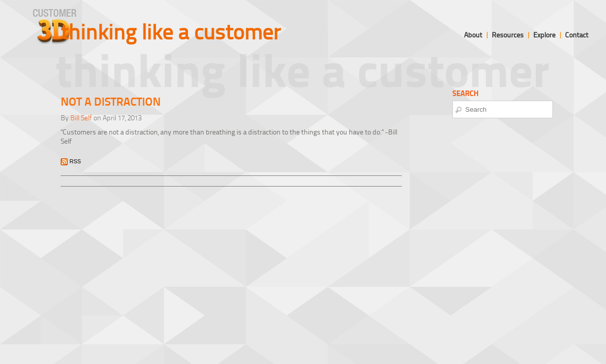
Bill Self (81, 118)
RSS (76, 161)
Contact (577, 35)
